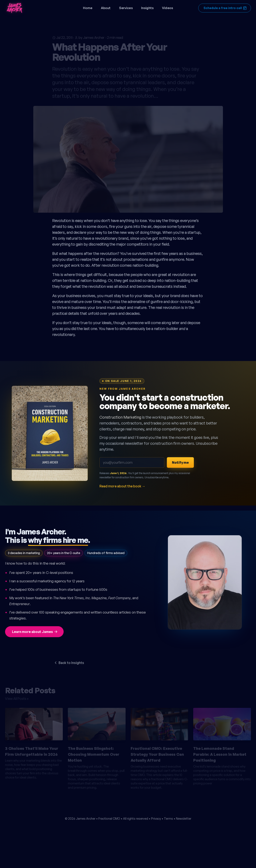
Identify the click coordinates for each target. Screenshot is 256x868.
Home (88, 8)
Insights (147, 8)
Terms (168, 819)
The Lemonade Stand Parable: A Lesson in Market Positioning (220, 752)
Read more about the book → (122, 486)
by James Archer (91, 36)
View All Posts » (17, 697)
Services (126, 8)
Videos (168, 8)
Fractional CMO (109, 819)
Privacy (156, 819)
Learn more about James (35, 632)
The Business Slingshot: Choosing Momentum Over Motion (94, 752)
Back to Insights (69, 663)
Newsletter (184, 819)
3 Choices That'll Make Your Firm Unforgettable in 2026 (32, 749)
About (106, 8)
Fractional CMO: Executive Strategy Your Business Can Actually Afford (157, 752)
